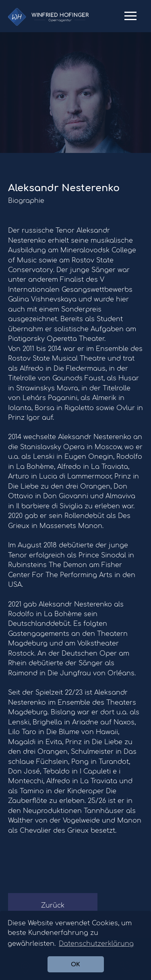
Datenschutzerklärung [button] (96, 944)
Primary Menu (130, 19)
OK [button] (75, 964)
